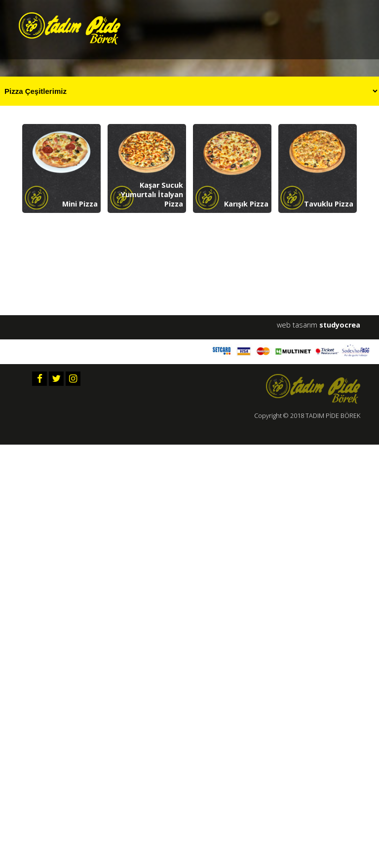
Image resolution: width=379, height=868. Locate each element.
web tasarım (319, 325)
